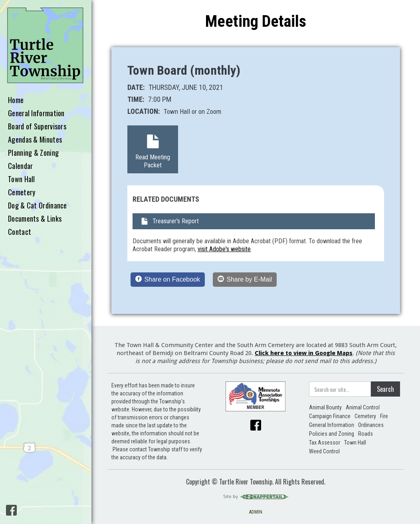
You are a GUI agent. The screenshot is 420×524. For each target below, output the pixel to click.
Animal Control (363, 407)
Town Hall (22, 179)
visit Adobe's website (224, 249)
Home (16, 100)
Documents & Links (35, 219)
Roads (366, 434)
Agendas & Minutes (35, 140)
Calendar (20, 166)
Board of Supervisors (37, 127)
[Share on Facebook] (168, 280)
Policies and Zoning (332, 434)
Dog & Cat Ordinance (38, 206)
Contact (20, 232)
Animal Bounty (325, 407)
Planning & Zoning (33, 153)
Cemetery (22, 193)
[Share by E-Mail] (245, 280)
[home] (46, 46)
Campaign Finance (330, 416)
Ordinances (371, 425)
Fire (384, 416)
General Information (36, 113)
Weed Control (324, 451)
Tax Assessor (325, 443)
